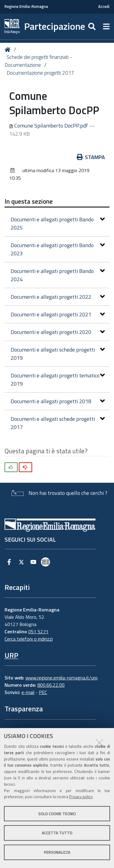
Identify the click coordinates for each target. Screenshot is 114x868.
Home (9, 50)
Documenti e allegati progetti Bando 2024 (58, 275)
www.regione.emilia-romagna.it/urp (62, 678)
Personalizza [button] (57, 852)
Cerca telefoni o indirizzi (29, 639)
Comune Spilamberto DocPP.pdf (49, 126)
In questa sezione (29, 201)
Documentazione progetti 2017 (40, 73)
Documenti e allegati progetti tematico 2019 (58, 380)
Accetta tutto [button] (57, 833)
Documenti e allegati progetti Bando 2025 (58, 223)
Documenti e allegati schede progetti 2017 (58, 423)
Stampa (91, 157)
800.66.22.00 (51, 685)
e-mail (28, 692)
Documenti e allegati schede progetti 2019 (58, 354)
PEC (43, 692)
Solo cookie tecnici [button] (57, 814)
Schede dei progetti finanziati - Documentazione (38, 61)
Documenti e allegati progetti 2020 (58, 332)
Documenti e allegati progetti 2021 (58, 314)
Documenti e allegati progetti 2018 (58, 401)
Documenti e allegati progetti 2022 (58, 297)
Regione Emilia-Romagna (26, 7)
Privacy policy (81, 797)
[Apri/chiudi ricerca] (93, 27)
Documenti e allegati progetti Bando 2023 (58, 249)
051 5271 (38, 631)
